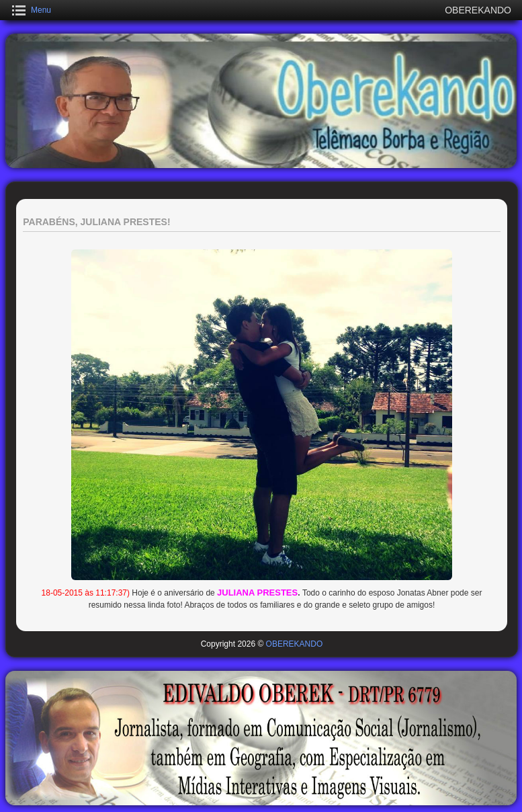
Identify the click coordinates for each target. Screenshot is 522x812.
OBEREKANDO (295, 644)
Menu (41, 10)
